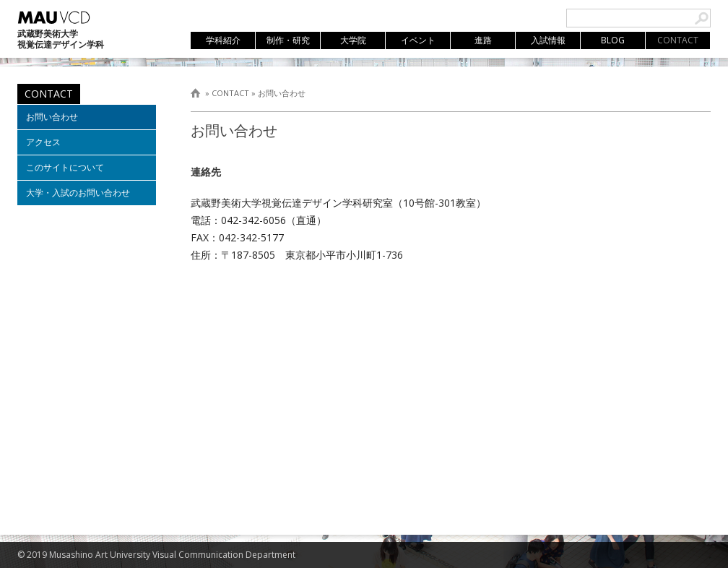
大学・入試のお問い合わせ (78, 193)
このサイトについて (65, 167)
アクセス (43, 142)
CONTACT (230, 93)
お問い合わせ (282, 93)
